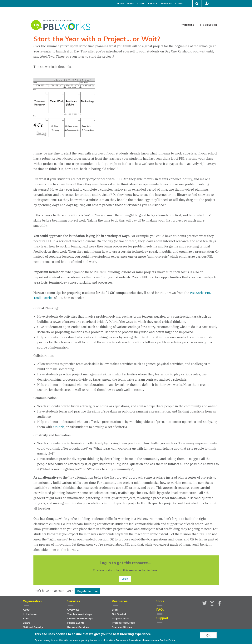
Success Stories (122, 627)
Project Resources (123, 623)
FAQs (160, 610)
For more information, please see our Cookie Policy (146, 640)
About (27, 610)
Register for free (87, 591)
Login (125, 579)
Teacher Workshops (80, 614)
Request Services (78, 627)
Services (166, 4)
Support (162, 618)
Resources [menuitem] (209, 25)
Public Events (76, 623)
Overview (73, 610)
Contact (180, 4)
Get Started (119, 614)
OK (208, 636)
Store (141, 4)
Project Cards (120, 619)
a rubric (59, 427)
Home (121, 4)
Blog (131, 4)
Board (27, 623)
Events (153, 4)
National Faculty (33, 627)
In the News (30, 614)
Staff (26, 619)
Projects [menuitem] (187, 25)
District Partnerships (80, 619)
